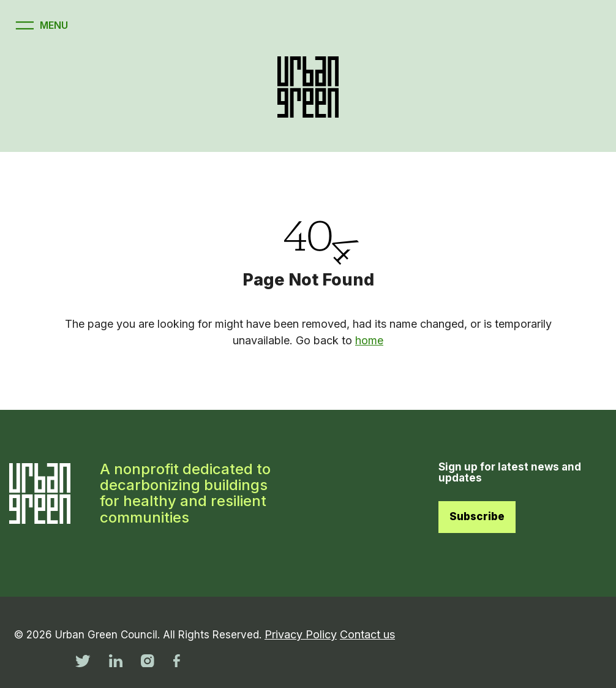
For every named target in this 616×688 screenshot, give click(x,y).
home (369, 340)
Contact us (367, 634)
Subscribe (477, 516)
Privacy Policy (301, 634)
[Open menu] (40, 25)
